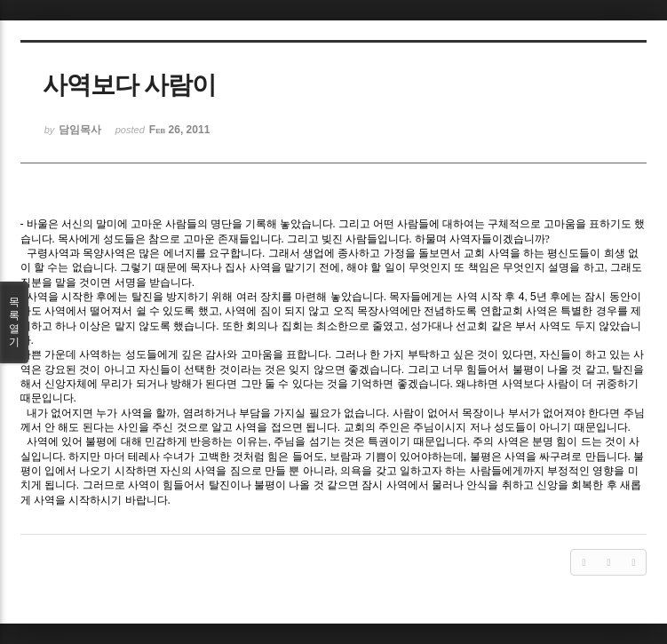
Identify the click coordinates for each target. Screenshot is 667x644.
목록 (14, 322)
